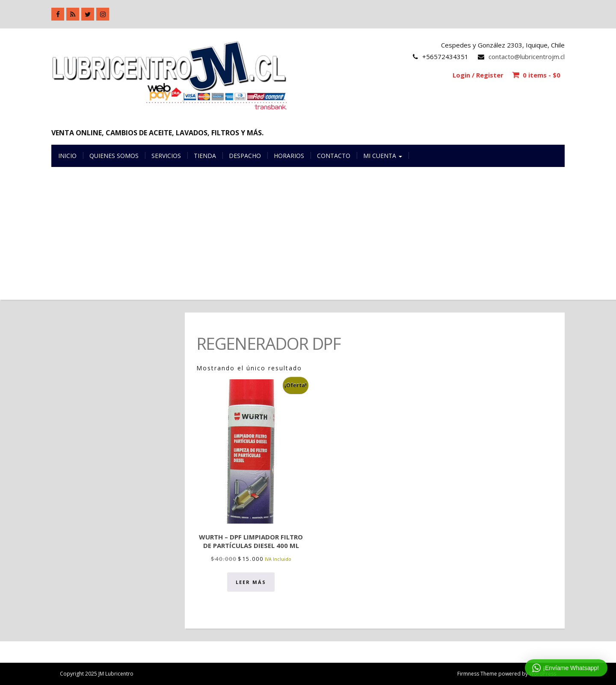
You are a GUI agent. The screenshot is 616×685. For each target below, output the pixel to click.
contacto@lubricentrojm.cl (527, 57)
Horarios (289, 156)
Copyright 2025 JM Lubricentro (97, 674)
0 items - (542, 75)
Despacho (245, 156)
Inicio (67, 156)
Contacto (334, 156)
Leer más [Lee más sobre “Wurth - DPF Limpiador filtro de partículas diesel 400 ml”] (251, 582)
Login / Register (478, 75)
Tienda (205, 156)
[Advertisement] (308, 240)
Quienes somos (114, 156)
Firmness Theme (477, 674)
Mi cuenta (383, 156)
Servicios (166, 156)
